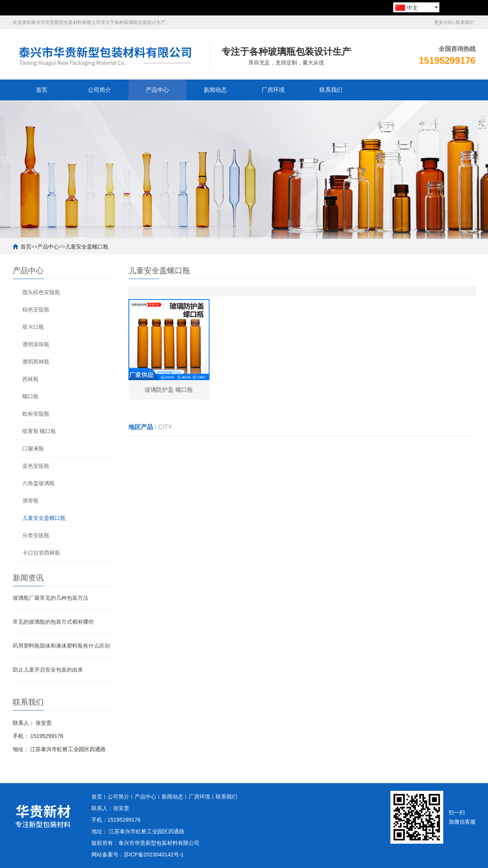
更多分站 (443, 22)
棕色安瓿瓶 (36, 310)
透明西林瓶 (36, 362)
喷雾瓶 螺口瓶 (39, 431)
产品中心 (157, 90)
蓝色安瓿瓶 (36, 466)
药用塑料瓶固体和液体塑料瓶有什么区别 (61, 646)
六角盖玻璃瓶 (39, 483)
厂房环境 (273, 90)
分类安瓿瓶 (36, 535)
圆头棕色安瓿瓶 (41, 292)
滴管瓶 (30, 501)
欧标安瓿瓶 (36, 414)
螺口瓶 (30, 396)
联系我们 (465, 22)
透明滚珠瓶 (36, 344)
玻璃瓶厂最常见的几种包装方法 (51, 598)
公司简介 (100, 90)
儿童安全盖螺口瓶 (87, 247)
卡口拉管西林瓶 (41, 553)
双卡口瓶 (33, 327)
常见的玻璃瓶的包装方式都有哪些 (53, 622)
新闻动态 (215, 90)
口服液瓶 (33, 448)
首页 (42, 90)
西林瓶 (30, 379)
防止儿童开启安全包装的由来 (48, 670)
